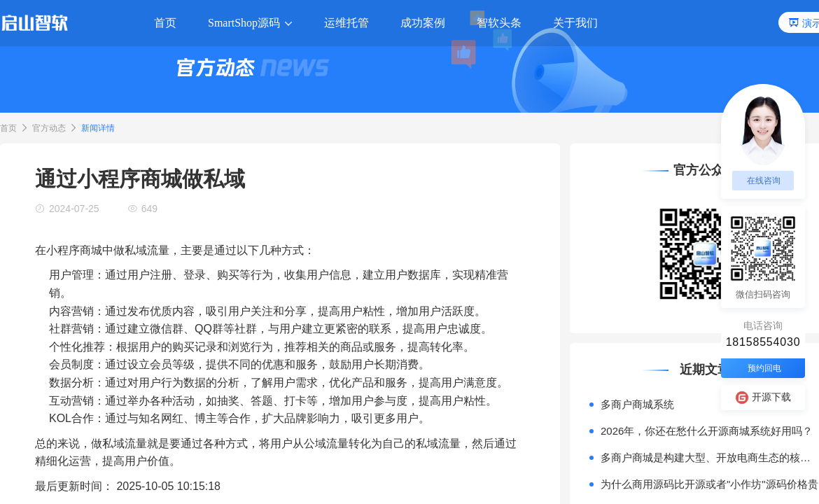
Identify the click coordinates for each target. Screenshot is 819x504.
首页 (8, 128)
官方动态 (49, 128)
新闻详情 (98, 128)
